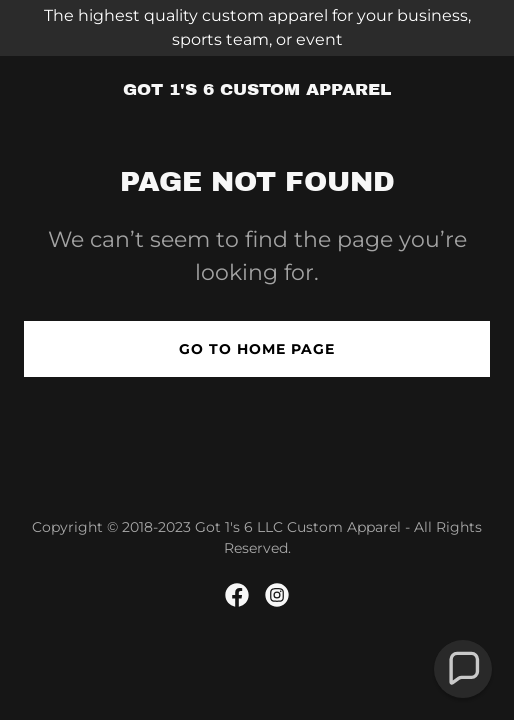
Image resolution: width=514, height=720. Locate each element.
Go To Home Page (257, 349)
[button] (463, 669)
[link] (257, 89)
